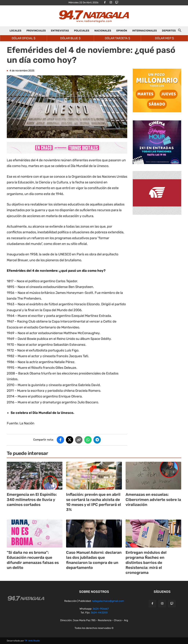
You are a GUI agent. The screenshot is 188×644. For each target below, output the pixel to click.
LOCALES (15, 31)
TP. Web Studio (32, 641)
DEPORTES (169, 31)
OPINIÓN (122, 31)
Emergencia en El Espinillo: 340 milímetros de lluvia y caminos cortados (32, 499)
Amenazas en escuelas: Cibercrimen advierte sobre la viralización (153, 499)
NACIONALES (103, 31)
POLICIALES (82, 31)
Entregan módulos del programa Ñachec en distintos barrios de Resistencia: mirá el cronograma (146, 562)
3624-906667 (101, 609)
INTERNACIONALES (144, 31)
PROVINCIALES (36, 31)
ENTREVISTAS (60, 31)
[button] (180, 31)
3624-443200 (99, 613)
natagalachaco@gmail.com (108, 601)
